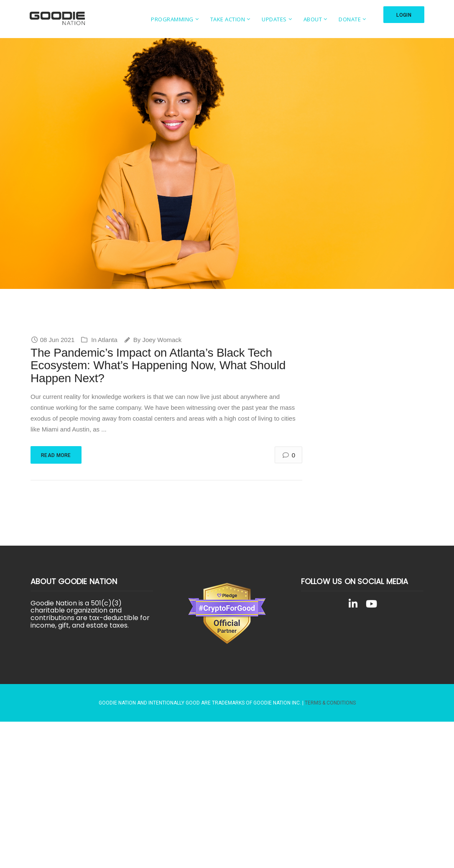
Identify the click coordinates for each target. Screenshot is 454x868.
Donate (350, 19)
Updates (274, 19)
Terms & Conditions (330, 703)
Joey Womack (162, 340)
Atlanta (108, 340)
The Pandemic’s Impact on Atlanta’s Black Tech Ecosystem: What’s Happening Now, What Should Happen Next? (158, 366)
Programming (172, 19)
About (313, 19)
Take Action (228, 19)
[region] (227, 163)
